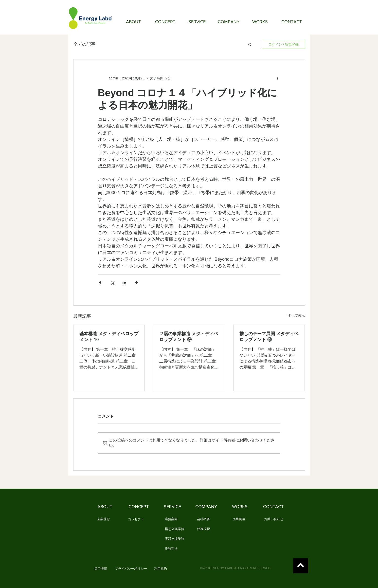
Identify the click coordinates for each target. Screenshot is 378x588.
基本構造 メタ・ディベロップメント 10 (109, 337)
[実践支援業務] (175, 539)
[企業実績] (239, 519)
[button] (250, 44)
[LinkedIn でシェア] (124, 283)
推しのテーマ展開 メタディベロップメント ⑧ (269, 337)
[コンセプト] (136, 519)
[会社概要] (204, 519)
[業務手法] (171, 549)
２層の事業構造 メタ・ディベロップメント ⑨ (189, 337)
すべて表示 (296, 315)
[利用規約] (161, 569)
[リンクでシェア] (136, 283)
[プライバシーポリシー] (131, 569)
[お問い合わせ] (274, 519)
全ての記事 (84, 44)
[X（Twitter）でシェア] (112, 283)
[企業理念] (103, 519)
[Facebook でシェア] (100, 283)
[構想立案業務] (175, 529)
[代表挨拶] (204, 529)
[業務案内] (171, 519)
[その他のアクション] (277, 78)
